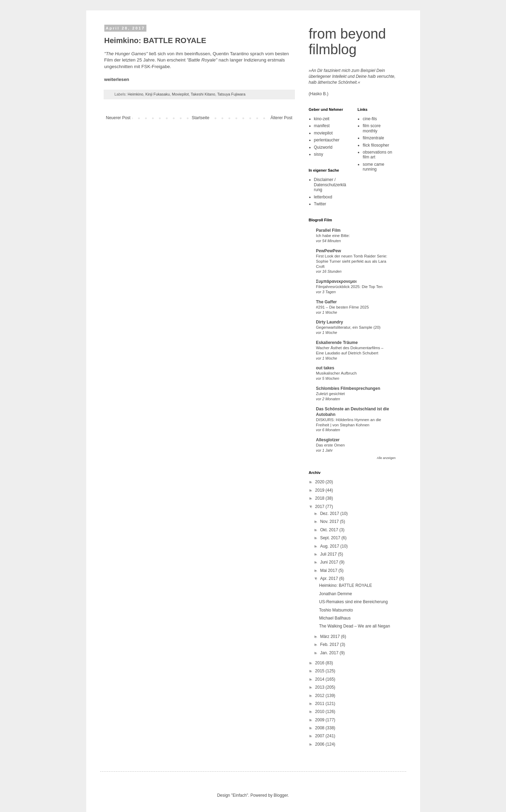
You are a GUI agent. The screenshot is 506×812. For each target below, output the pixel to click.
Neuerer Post (118, 118)
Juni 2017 (330, 562)
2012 (320, 696)
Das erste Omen (331, 445)
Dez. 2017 (330, 514)
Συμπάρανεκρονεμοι (336, 281)
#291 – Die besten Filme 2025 (343, 307)
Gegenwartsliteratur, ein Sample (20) (348, 327)
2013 (320, 687)
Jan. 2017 (330, 653)
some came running (374, 167)
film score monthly (372, 128)
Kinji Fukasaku (158, 94)
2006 (320, 744)
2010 (320, 712)
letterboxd (323, 197)
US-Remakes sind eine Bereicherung (353, 602)
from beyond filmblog (347, 42)
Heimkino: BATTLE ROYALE (345, 585)
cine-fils (370, 119)
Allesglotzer (328, 440)
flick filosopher (376, 145)
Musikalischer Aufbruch (336, 373)
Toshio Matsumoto (336, 610)
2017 (320, 507)
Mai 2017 (329, 571)
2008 (320, 728)
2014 (320, 679)
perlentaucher (327, 140)
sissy (319, 154)
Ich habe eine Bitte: (333, 236)
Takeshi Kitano (203, 94)
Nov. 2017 (330, 522)
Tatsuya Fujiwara (231, 94)
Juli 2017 (329, 554)
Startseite (200, 118)
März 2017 (330, 637)
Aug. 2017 (330, 546)
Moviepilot (180, 94)
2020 (320, 482)
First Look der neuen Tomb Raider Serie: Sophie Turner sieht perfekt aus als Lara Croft (352, 261)
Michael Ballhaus (335, 618)
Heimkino (135, 94)
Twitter (320, 204)
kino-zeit (322, 119)
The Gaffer (327, 302)
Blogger (281, 795)
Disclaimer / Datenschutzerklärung (330, 185)
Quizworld (323, 147)
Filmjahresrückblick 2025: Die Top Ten (349, 287)
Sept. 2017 (331, 538)
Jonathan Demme (335, 594)
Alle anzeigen (386, 458)
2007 (320, 736)
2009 (320, 720)
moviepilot (323, 133)
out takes (325, 368)
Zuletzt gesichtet (331, 394)
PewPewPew (329, 251)
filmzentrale (373, 138)
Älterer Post (282, 118)
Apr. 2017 (330, 579)
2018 (320, 498)
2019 (320, 490)
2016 (320, 663)
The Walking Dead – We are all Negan (354, 626)
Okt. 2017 (330, 530)
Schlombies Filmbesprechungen (348, 388)
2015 (320, 671)
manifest (322, 126)
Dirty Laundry (330, 322)
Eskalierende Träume (337, 343)
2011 (320, 704)
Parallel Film (328, 230)
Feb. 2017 (330, 645)
